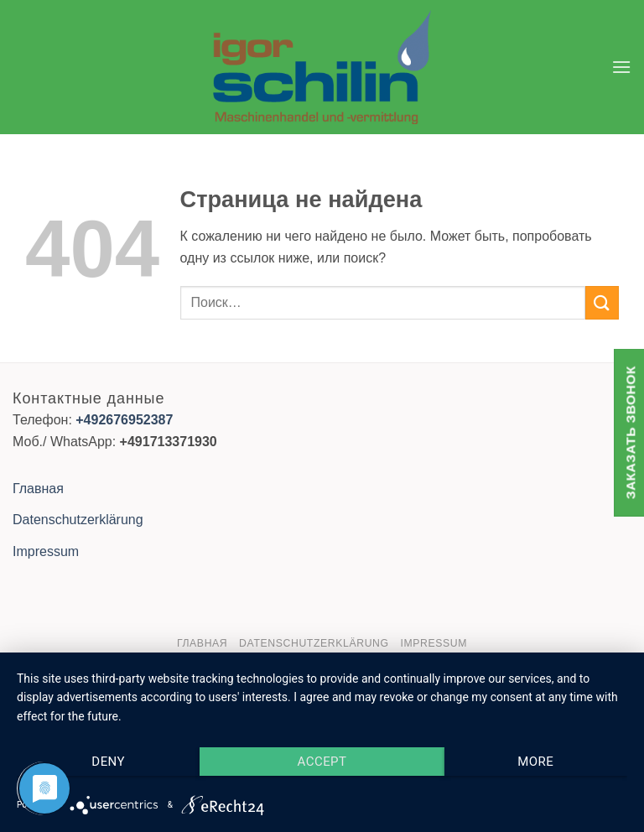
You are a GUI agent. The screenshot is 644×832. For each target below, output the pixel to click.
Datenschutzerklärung (78, 520)
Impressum (46, 551)
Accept (322, 762)
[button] (621, 67)
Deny (108, 762)
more (535, 762)
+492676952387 (124, 420)
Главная (38, 489)
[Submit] (602, 302)
